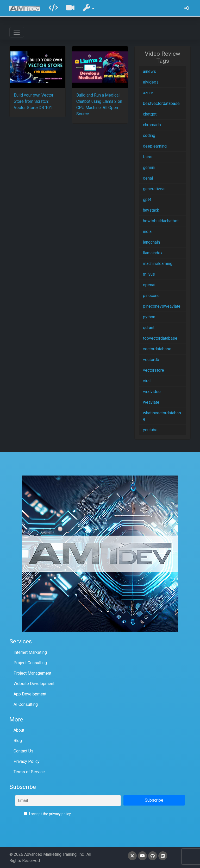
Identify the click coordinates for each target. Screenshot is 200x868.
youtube (150, 430)
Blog (18, 741)
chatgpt (150, 114)
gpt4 (147, 199)
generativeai (154, 189)
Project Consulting (30, 663)
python (149, 317)
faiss (148, 157)
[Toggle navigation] (17, 32)
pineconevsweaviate (162, 306)
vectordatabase (157, 349)
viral (147, 381)
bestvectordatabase (161, 103)
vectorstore (154, 370)
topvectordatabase (160, 338)
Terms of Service (29, 772)
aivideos (151, 82)
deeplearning (155, 146)
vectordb (151, 360)
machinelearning (158, 264)
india (147, 232)
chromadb (152, 125)
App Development (30, 694)
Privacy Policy (27, 761)
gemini (149, 167)
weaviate (151, 402)
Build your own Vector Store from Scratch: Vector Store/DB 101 (34, 101)
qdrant (149, 328)
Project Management (32, 673)
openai (149, 285)
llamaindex (153, 253)
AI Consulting (26, 704)
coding (149, 135)
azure (148, 93)
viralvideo (152, 392)
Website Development (34, 684)
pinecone (151, 296)
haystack (151, 210)
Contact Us (23, 751)
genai (148, 178)
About (19, 730)
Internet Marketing (30, 652)
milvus (149, 274)
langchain (151, 242)
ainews (149, 71)
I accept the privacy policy (47, 814)
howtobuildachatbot (161, 221)
